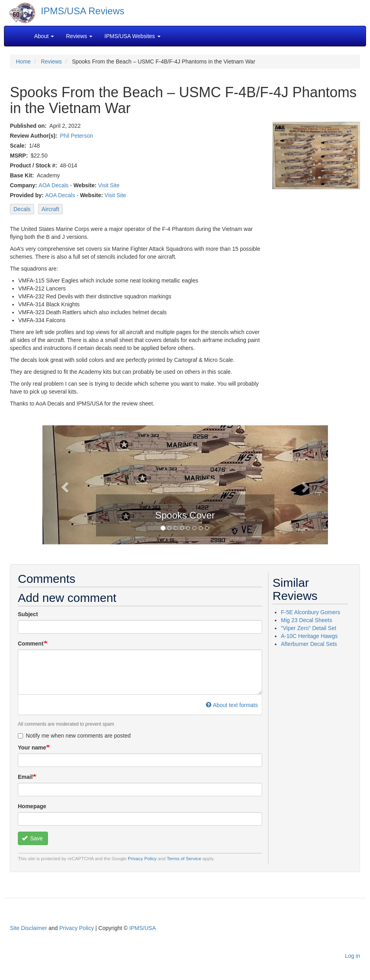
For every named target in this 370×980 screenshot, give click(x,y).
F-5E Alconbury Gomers (310, 612)
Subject (28, 614)
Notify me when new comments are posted (74, 736)
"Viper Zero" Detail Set (309, 628)
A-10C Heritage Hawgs (309, 636)
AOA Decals (53, 185)
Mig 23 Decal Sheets (306, 620)
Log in (353, 956)
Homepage (32, 806)
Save (32, 838)
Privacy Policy (142, 858)
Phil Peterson (76, 136)
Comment (31, 644)
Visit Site (109, 185)
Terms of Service (184, 858)
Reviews (51, 61)
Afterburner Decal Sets (309, 644)
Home (23, 61)
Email (25, 777)
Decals (22, 209)
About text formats (232, 705)
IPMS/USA (143, 928)
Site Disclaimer (28, 928)
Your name (32, 747)
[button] (64, 485)
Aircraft (50, 209)
